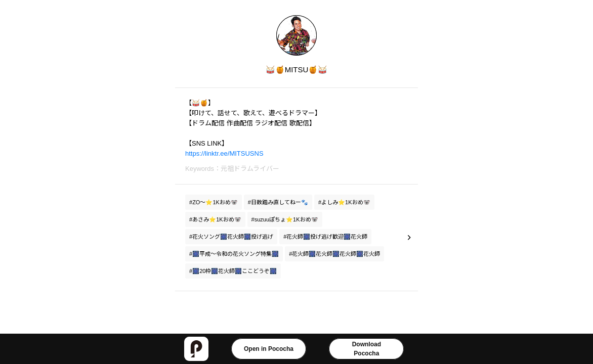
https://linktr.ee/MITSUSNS (224, 153)
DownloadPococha (367, 349)
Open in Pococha (269, 349)
